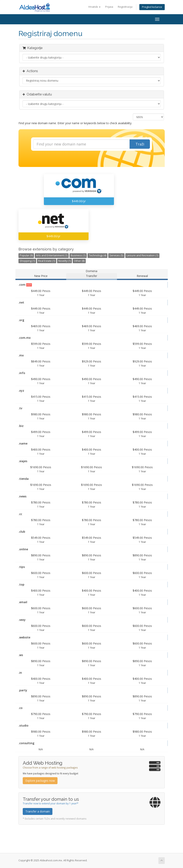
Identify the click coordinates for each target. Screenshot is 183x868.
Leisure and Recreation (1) (142, 255)
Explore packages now (40, 781)
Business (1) (78, 255)
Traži (140, 144)
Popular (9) (26, 255)
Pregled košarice (152, 7)
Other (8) (79, 261)
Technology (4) (97, 255)
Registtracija (125, 7)
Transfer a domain (38, 811)
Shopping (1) (27, 261)
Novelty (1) (64, 261)
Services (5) (116, 255)
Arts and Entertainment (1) (52, 255)
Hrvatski (94, 7)
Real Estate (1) (47, 261)
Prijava (109, 7)
